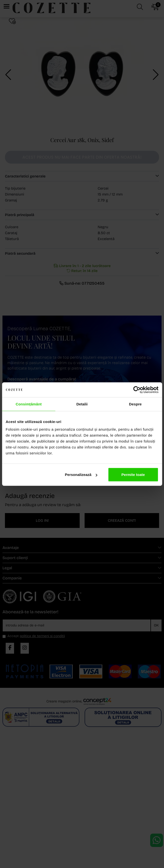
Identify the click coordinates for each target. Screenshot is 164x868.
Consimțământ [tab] (28, 404)
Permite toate (133, 475)
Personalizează (81, 475)
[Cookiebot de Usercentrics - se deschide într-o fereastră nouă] (137, 390)
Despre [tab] (135, 404)
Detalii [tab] (82, 404)
